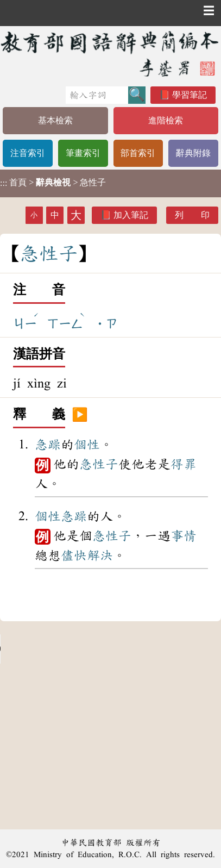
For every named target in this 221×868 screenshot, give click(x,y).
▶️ (80, 415)
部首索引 (138, 153)
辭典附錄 (193, 153)
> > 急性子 (53, 183)
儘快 (74, 555)
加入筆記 (131, 215)
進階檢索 (166, 120)
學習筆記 (190, 95)
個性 (87, 445)
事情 (184, 536)
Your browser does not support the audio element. (81, 649)
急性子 (99, 464)
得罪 (184, 464)
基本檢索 (55, 120)
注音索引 (28, 153)
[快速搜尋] (97, 95)
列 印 (192, 215)
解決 (100, 555)
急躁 (48, 445)
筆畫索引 (83, 153)
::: (4, 183)
